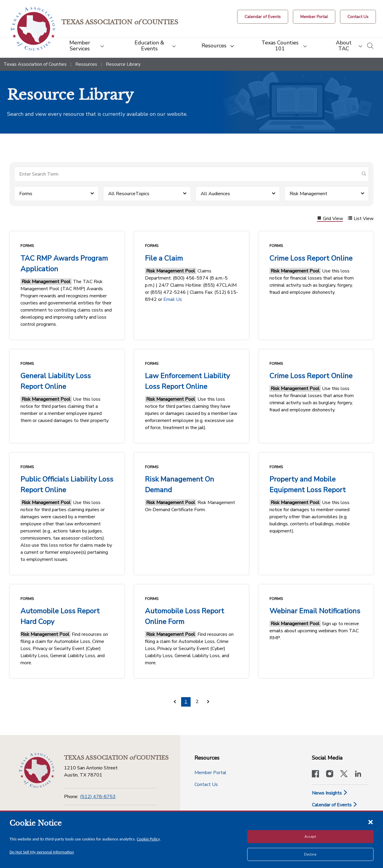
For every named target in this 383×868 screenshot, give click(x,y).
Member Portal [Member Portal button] (210, 773)
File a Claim (164, 258)
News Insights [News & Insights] (330, 793)
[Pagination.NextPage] (208, 702)
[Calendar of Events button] (263, 17)
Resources (86, 64)
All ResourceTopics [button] (129, 194)
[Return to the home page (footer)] (37, 771)
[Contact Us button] (358, 17)
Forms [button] (26, 194)
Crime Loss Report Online (311, 258)
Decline (310, 854)
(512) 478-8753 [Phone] (98, 797)
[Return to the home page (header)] (33, 29)
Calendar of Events (335, 805)
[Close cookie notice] (371, 822)
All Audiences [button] (215, 194)
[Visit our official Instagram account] (330, 774)
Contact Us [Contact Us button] (206, 784)
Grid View (330, 219)
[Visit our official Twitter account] (344, 774)
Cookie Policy (148, 839)
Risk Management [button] (308, 194)
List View (361, 219)
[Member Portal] (314, 17)
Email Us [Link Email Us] (173, 299)
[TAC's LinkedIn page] (358, 774)
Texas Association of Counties (35, 64)
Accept (310, 837)
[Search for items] (187, 174)
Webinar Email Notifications (315, 611)
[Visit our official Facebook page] (315, 774)
